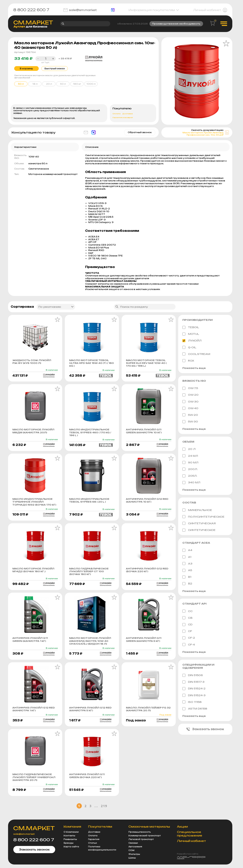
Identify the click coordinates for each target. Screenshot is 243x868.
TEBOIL (191, 328)
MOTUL (191, 334)
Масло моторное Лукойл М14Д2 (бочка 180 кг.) (34, 575)
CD (187, 625)
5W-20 (190, 415)
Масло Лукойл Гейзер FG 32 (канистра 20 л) (149, 714)
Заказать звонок (205, 730)
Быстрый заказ (54, 69)
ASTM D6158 (195, 709)
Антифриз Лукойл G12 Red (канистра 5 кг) (91, 714)
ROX (188, 361)
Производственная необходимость (176, 24)
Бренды (70, 843)
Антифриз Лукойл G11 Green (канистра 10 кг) (144, 432)
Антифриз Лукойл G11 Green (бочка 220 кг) (87, 781)
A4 (187, 551)
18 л (35, 84)
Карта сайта (72, 847)
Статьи (94, 843)
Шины (133, 858)
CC (187, 612)
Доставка (128, 114)
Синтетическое (199, 531)
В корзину (26, 69)
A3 (187, 564)
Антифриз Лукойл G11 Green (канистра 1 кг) (30, 645)
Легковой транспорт (142, 839)
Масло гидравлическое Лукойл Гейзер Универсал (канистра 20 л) (34, 783)
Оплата (117, 114)
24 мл (190, 456)
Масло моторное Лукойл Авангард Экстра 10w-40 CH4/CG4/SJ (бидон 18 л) (91, 646)
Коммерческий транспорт (146, 836)
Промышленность (141, 832)
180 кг (77, 84)
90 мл (190, 463)
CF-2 (189, 638)
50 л (63, 84)
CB (187, 619)
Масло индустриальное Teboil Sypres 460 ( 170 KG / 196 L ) (91, 433)
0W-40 (190, 409)
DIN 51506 (193, 676)
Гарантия (95, 839)
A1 (187, 558)
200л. (190, 470)
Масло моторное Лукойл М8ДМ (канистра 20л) (34, 432)
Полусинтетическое (203, 517)
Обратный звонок (140, 133)
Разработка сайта (189, 854)
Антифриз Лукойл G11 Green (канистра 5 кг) (144, 645)
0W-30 (190, 402)
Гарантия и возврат (123, 118)
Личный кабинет (210, 10)
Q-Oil (189, 348)
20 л (49, 84)
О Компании (72, 832)
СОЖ (133, 851)
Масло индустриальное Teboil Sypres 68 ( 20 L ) (90, 502)
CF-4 (189, 645)
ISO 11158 (192, 703)
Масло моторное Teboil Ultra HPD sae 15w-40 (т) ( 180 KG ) (90, 364)
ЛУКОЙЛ (192, 341)
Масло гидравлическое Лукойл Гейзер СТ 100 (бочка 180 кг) (90, 576)
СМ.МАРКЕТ (35, 828)
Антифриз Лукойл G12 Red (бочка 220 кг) (147, 575)
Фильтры (135, 854)
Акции (183, 827)
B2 (187, 584)
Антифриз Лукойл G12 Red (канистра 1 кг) (34, 714)
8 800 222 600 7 (31, 10)
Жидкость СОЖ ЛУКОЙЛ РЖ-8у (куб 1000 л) (32, 362)
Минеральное (197, 511)
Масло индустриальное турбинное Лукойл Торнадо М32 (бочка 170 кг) (33, 505)
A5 (187, 571)
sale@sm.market (80, 10)
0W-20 (190, 395)
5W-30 (190, 422)
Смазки (134, 843)
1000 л (91, 84)
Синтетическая (199, 524)
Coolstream (196, 354)
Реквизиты (71, 839)
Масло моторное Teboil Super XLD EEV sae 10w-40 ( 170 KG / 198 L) (147, 364)
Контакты (70, 836)
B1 (187, 578)
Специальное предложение (191, 834)
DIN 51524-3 (194, 696)
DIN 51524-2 (194, 689)
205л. (190, 476)
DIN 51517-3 (193, 683)
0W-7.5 (190, 389)
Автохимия (136, 847)
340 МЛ (191, 483)
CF (187, 632)
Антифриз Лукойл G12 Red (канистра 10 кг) (147, 502)
